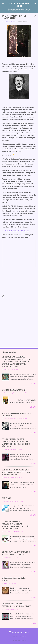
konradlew (24, 636)
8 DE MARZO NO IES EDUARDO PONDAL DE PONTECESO (16, 553)
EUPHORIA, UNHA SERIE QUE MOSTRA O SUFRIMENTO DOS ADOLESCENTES (16, 472)
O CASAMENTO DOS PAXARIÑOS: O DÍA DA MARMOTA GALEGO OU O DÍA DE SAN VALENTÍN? (15, 525)
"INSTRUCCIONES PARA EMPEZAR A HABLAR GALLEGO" (16, 605)
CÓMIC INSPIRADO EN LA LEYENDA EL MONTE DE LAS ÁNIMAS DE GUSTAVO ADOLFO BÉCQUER (16, 443)
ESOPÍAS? (6, 498)
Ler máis (33, 384)
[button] (35, 17)
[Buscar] (35, 4)
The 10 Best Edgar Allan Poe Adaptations (15, 231)
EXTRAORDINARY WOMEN (14, 390)
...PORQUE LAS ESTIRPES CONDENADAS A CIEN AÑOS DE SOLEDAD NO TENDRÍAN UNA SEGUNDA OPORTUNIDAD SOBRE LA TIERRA (16, 362)
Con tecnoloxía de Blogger (19, 632)
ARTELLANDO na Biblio (19, 5)
